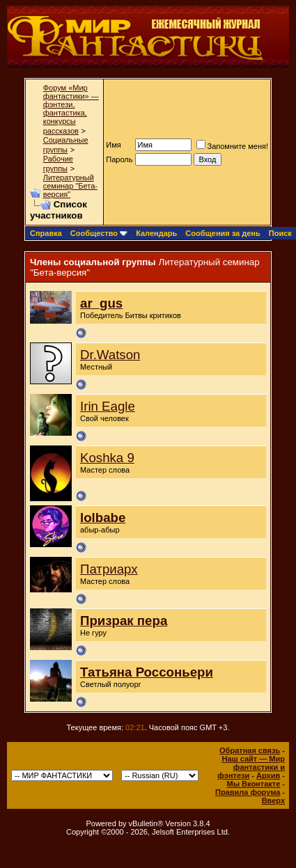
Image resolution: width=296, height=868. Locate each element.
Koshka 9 (107, 458)
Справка (46, 233)
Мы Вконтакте (253, 784)
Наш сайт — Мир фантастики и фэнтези (251, 767)
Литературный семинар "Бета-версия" (70, 186)
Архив (268, 775)
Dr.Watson (110, 355)
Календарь (156, 233)
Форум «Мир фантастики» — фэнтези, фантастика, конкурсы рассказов (71, 109)
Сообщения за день (223, 233)
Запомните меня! (232, 146)
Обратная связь (250, 750)
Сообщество (99, 233)
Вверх (273, 800)
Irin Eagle (108, 406)
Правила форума (248, 792)
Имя (113, 145)
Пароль (119, 159)
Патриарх (109, 569)
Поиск (280, 233)
